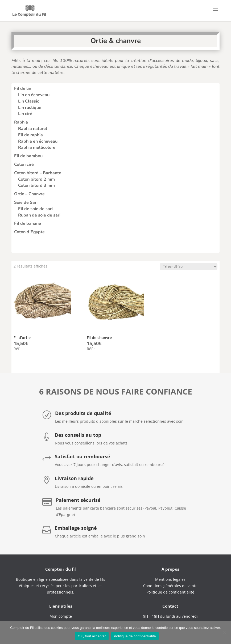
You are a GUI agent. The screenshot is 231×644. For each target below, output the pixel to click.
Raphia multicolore (37, 147)
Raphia (21, 122)
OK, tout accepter (92, 636)
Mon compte (61, 616)
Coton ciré (24, 164)
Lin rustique (30, 108)
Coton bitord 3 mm (36, 185)
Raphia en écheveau (38, 141)
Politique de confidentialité (135, 636)
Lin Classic (29, 101)
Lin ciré (25, 114)
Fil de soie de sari (35, 209)
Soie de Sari (26, 202)
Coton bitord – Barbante (38, 173)
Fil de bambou (28, 156)
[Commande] (189, 267)
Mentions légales (170, 579)
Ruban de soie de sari (39, 215)
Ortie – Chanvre (29, 194)
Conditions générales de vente (170, 586)
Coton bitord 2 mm (36, 179)
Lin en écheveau (34, 95)
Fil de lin (23, 88)
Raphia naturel (33, 129)
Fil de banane (28, 223)
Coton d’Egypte (29, 232)
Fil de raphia (30, 135)
